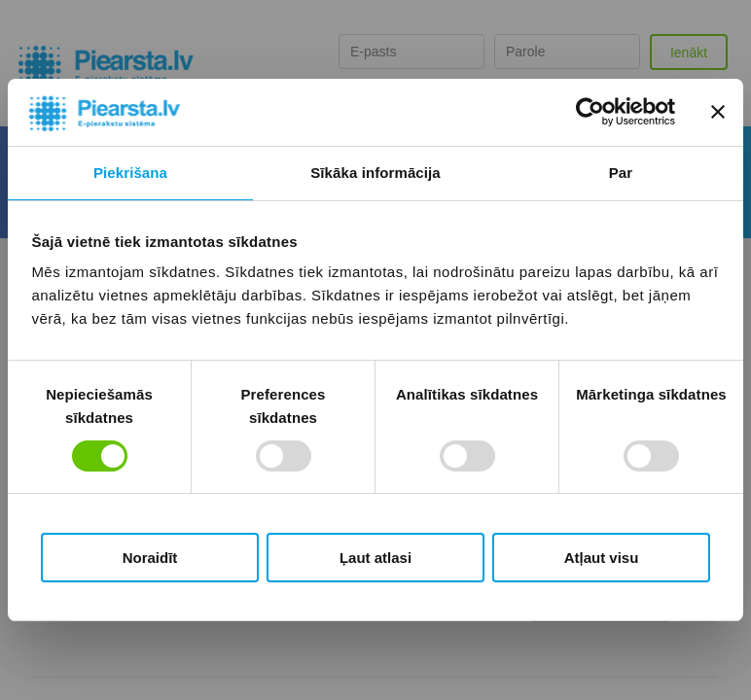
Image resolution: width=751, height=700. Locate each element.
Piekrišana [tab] (130, 173)
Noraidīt (150, 558)
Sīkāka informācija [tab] (375, 173)
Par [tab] (621, 173)
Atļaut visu (602, 558)
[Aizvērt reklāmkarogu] (718, 112)
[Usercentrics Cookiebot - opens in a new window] (590, 112)
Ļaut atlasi (375, 558)
